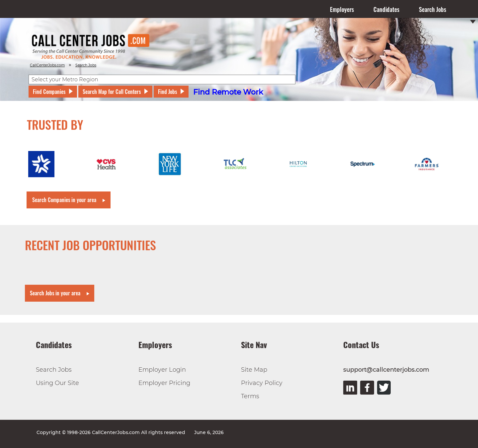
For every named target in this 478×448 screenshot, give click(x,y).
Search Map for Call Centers (112, 92)
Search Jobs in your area (55, 293)
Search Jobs (433, 9)
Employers (342, 9)
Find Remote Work (228, 92)
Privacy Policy (262, 383)
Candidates (386, 9)
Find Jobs (167, 92)
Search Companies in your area (64, 200)
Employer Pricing (164, 383)
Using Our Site (57, 383)
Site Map (254, 370)
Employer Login (162, 370)
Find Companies (49, 92)
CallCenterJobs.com (47, 65)
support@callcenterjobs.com (386, 370)
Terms (250, 396)
